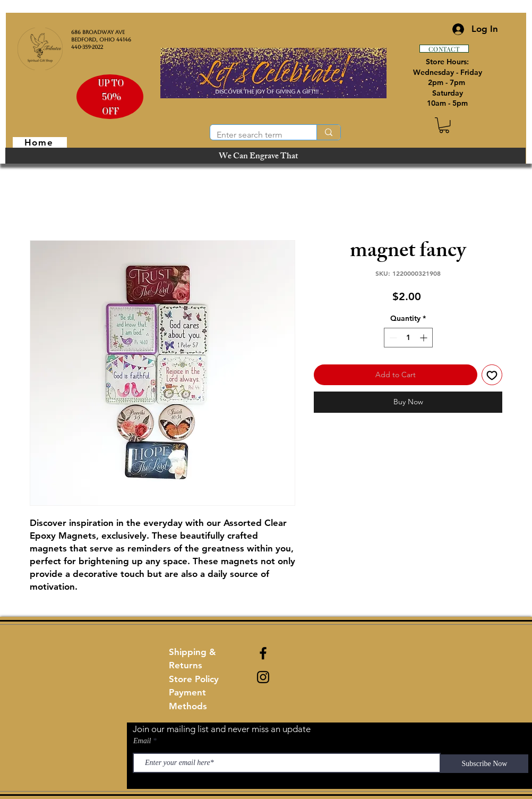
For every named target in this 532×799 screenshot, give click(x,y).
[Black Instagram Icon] (263, 677)
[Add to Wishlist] (492, 375)
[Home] (40, 142)
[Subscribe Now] (484, 764)
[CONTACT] (444, 49)
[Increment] (424, 338)
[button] (444, 125)
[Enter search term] (255, 135)
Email (142, 741)
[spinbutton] (408, 338)
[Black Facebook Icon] (263, 653)
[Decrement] (392, 338)
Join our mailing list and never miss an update (222, 729)
